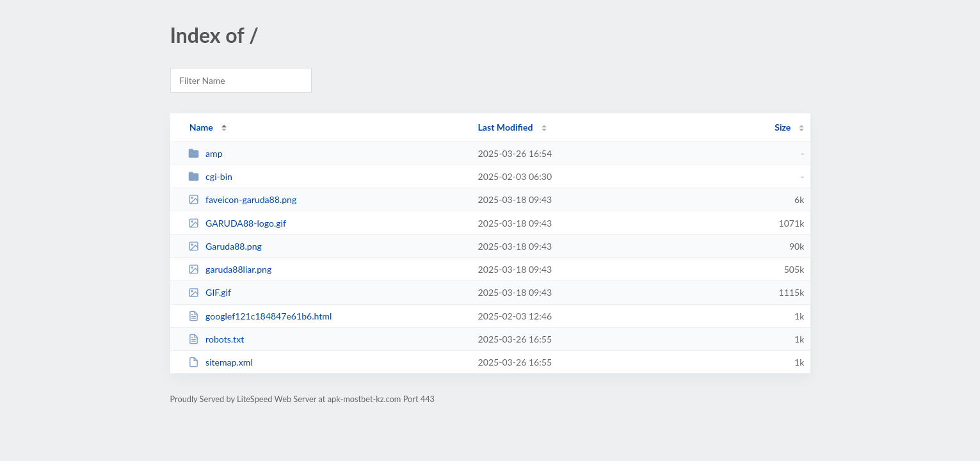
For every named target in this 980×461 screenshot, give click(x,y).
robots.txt (216, 339)
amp (205, 153)
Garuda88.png (225, 246)
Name (201, 127)
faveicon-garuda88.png (243, 199)
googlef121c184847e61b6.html (260, 316)
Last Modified (506, 127)
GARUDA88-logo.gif (237, 223)
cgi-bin (210, 176)
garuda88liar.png (230, 269)
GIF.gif (210, 292)
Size (783, 127)
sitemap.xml (221, 362)
